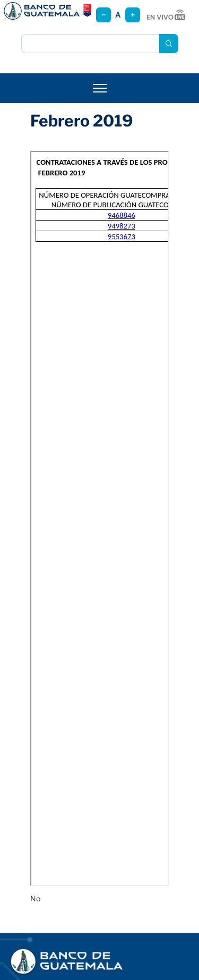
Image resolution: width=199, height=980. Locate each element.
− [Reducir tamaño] (103, 15)
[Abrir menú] (100, 88)
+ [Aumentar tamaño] (133, 15)
